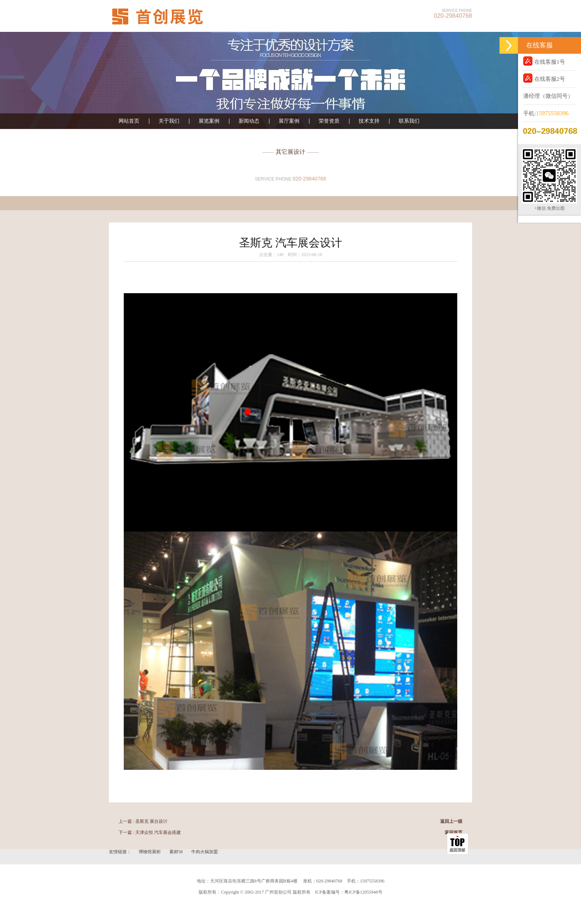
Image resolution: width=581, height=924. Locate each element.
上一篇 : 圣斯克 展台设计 (143, 821)
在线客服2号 (544, 78)
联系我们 (409, 121)
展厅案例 (289, 121)
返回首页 (454, 832)
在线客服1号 (544, 61)
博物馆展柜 (150, 852)
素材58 (177, 852)
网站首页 (129, 121)
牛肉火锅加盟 (205, 852)
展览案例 (209, 121)
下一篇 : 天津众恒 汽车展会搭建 (150, 832)
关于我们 (169, 121)
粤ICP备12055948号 (363, 892)
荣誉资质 (329, 121)
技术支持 (369, 121)
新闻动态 (249, 121)
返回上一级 (451, 821)
